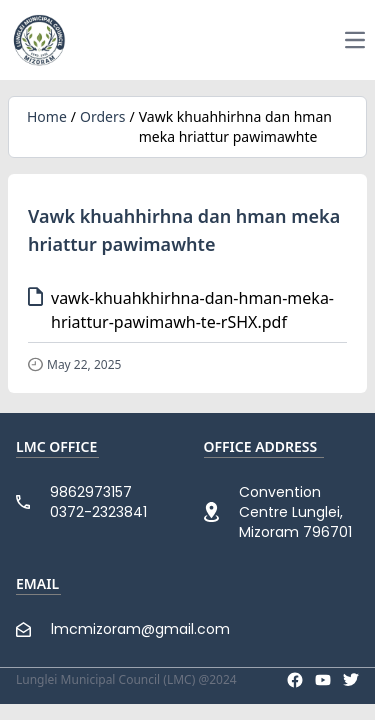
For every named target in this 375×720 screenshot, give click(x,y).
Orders (102, 116)
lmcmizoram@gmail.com (140, 629)
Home (47, 116)
